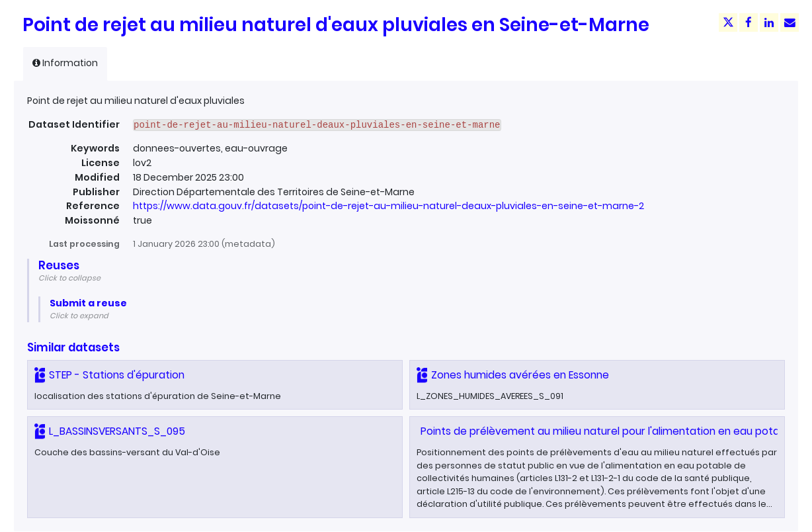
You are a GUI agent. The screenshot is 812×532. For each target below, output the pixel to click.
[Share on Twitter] (728, 22)
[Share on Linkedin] (769, 22)
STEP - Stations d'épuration (117, 375)
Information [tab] (65, 63)
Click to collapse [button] (69, 278)
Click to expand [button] (79, 316)
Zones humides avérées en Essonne (520, 375)
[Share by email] (790, 22)
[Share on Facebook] (749, 22)
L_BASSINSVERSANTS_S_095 (117, 431)
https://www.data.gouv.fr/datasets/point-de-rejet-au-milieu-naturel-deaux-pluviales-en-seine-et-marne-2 (388, 206)
